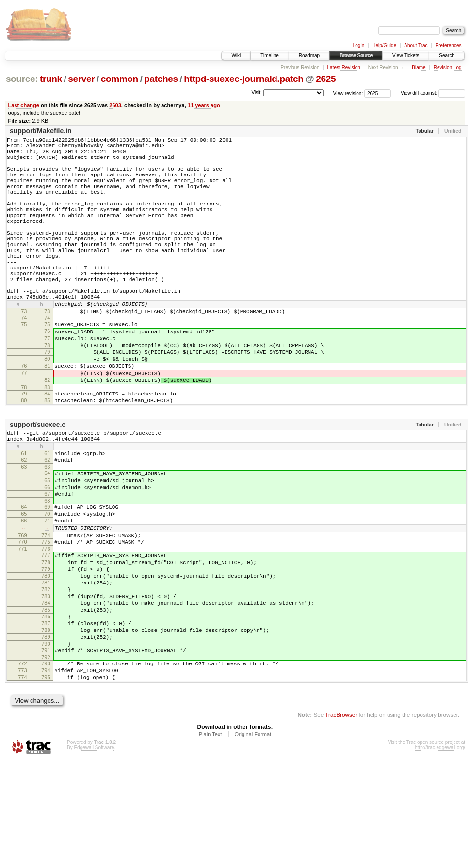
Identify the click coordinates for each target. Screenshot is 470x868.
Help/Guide (384, 45)
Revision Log (448, 68)
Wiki (236, 55)
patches (161, 79)
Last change (24, 105)
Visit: (257, 92)
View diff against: (433, 93)
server (81, 79)
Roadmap (309, 55)
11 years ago (204, 105)
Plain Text (211, 842)
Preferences (449, 45)
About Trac (416, 45)
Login (358, 45)
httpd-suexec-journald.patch (243, 79)
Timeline (269, 55)
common (120, 79)
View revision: (348, 93)
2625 (326, 79)
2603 (115, 105)
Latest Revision (343, 68)
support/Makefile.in (41, 131)
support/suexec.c (38, 484)
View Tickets (406, 55)
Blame (419, 68)
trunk (51, 79)
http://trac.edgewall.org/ (440, 855)
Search (447, 55)
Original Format (253, 842)
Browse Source (356, 55)
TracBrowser (341, 822)
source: (22, 79)
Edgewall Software (94, 855)
